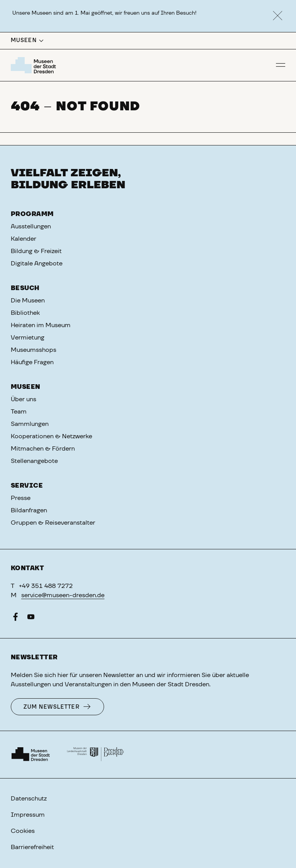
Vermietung (28, 338)
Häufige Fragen (32, 362)
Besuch (25, 288)
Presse (21, 498)
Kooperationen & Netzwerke (51, 436)
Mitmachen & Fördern (43, 449)
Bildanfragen (29, 510)
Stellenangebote (34, 461)
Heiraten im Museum (41, 325)
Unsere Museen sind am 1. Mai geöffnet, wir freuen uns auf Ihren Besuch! (104, 13)
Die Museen (28, 301)
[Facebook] (15, 618)
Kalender (24, 239)
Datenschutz (29, 799)
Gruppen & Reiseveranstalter (53, 523)
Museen (26, 387)
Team (19, 412)
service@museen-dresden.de (63, 595)
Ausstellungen (31, 226)
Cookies (23, 831)
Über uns (24, 399)
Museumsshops (34, 350)
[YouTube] (31, 618)
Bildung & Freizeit (36, 251)
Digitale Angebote (37, 263)
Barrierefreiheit (32, 847)
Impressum (28, 815)
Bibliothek (25, 313)
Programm (32, 214)
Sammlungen (30, 424)
